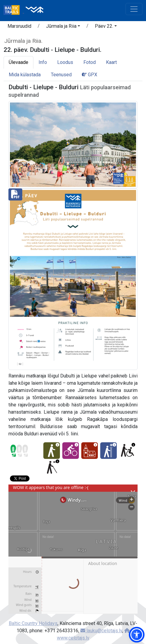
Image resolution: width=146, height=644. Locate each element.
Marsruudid (19, 26)
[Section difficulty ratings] (19, 451)
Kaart (111, 62)
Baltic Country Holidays (33, 623)
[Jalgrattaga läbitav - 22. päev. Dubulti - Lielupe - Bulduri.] (71, 451)
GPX (90, 75)
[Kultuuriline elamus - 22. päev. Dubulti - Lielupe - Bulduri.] (90, 451)
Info (43, 62)
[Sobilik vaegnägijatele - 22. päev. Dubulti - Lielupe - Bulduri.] (52, 467)
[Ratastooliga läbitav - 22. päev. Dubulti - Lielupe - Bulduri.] (127, 451)
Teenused (61, 75)
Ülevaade (19, 62)
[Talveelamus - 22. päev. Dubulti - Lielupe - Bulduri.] (109, 451)
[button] (63, 27)
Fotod (90, 62)
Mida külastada (25, 75)
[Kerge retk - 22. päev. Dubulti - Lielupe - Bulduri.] (52, 451)
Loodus (65, 62)
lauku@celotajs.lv (101, 631)
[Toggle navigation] (134, 9)
